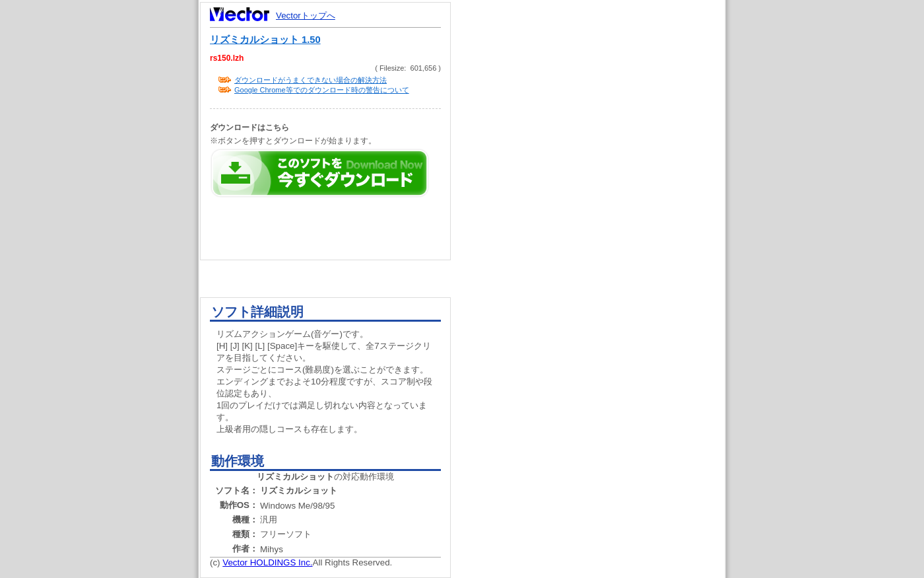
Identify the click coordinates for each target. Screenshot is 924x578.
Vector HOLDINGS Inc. (267, 562)
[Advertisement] (599, 251)
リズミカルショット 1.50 (265, 40)
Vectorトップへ (306, 16)
